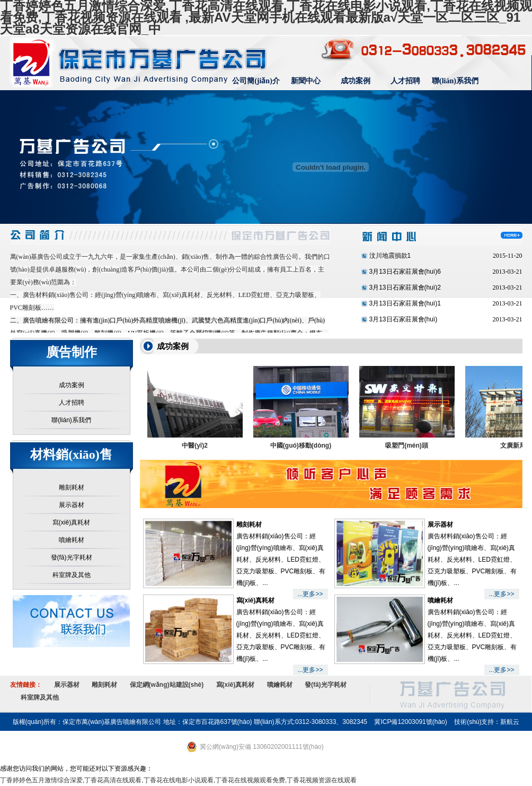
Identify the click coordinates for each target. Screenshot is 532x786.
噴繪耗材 (72, 540)
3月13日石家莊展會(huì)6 (405, 272)
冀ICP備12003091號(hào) (410, 722)
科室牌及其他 (72, 575)
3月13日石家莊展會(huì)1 (405, 303)
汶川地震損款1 (390, 256)
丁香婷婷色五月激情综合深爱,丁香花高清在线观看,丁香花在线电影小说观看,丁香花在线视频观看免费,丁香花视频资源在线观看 (178, 780)
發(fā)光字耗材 (72, 557)
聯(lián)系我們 (455, 81)
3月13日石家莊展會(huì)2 (405, 287)
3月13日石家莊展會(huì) (404, 319)
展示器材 (72, 505)
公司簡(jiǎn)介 (256, 81)
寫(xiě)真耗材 (71, 522)
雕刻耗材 (72, 487)
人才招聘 (405, 81)
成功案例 (356, 81)
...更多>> (310, 594)
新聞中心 (306, 81)
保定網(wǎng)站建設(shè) (167, 685)
